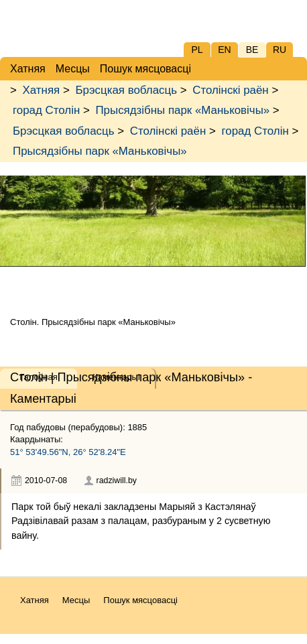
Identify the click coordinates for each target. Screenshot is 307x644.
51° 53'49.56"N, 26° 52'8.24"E (68, 452)
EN (224, 50)
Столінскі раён (231, 90)
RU (280, 50)
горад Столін (46, 110)
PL (197, 50)
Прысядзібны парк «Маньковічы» (182, 110)
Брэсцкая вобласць (126, 90)
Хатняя (42, 90)
